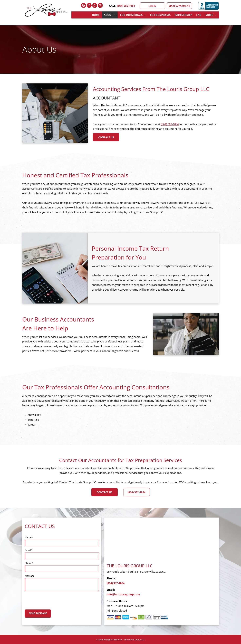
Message (30, 576)
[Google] (84, 6)
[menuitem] (96, 15)
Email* (29, 550)
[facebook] (89, 6)
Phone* (29, 563)
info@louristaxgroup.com (123, 594)
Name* (29, 537)
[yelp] (95, 6)
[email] (100, 6)
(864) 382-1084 (126, 6)
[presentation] (50, 600)
